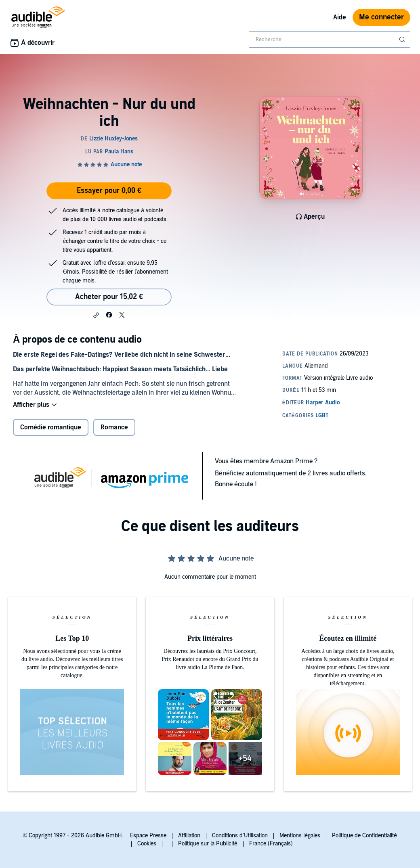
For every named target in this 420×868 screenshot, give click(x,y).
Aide (340, 17)
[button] (96, 315)
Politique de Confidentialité (364, 836)
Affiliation (189, 836)
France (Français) (271, 844)
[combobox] (330, 40)
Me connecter (381, 17)
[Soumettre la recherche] (403, 40)
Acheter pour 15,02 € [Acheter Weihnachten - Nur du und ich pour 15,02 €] (109, 297)
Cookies (147, 844)
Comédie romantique (51, 427)
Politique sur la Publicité (208, 844)
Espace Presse (148, 836)
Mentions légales (300, 836)
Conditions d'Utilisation (240, 836)
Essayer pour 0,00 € (109, 191)
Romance (114, 427)
